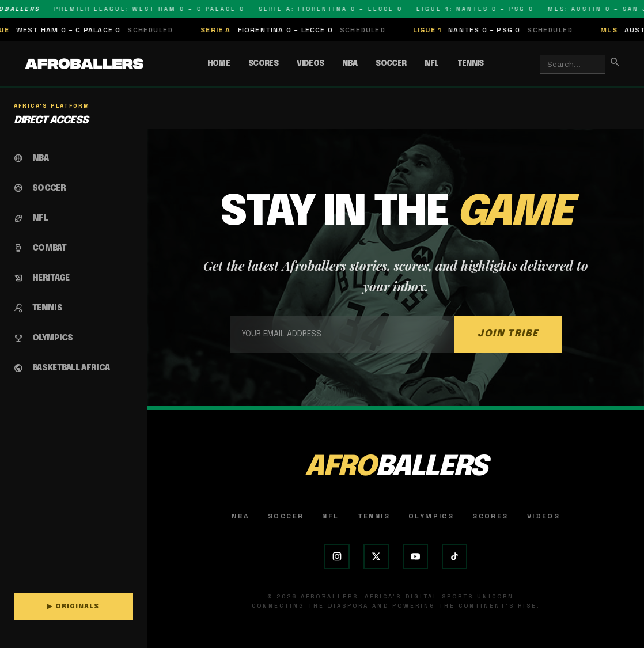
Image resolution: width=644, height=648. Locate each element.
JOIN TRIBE (508, 334)
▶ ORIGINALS (73, 607)
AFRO (396, 467)
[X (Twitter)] (376, 556)
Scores (263, 64)
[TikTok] (454, 556)
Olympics (431, 516)
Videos (310, 64)
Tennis (471, 64)
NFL (431, 64)
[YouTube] (415, 556)
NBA (350, 64)
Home (219, 64)
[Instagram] (337, 556)
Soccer (391, 64)
